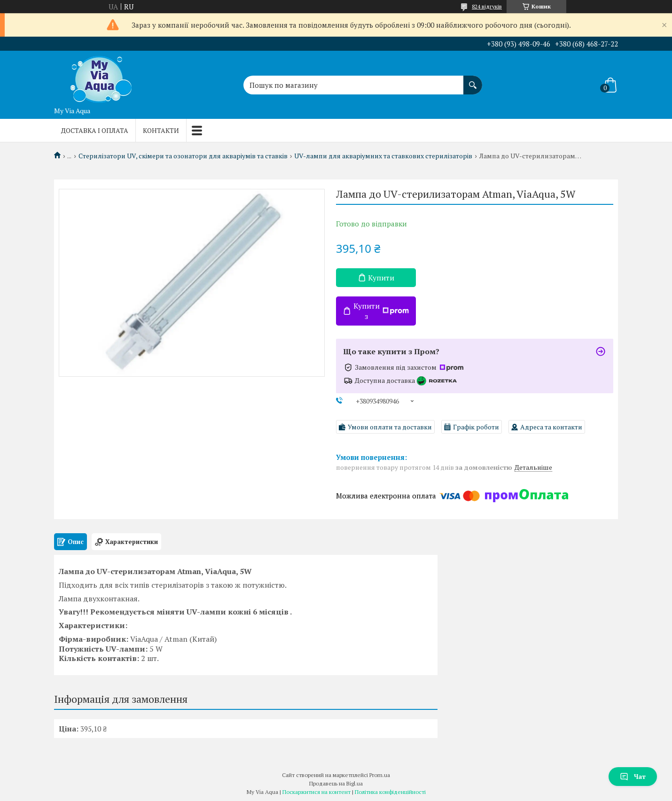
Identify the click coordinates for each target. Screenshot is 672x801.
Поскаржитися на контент (316, 792)
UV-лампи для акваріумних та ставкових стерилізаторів (383, 156)
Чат (633, 776)
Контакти (161, 130)
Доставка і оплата (95, 130)
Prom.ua (380, 775)
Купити (381, 278)
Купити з (381, 311)
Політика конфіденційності (390, 792)
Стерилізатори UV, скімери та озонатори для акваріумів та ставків (183, 156)
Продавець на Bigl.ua (336, 783)
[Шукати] (473, 80)
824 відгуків (487, 6)
